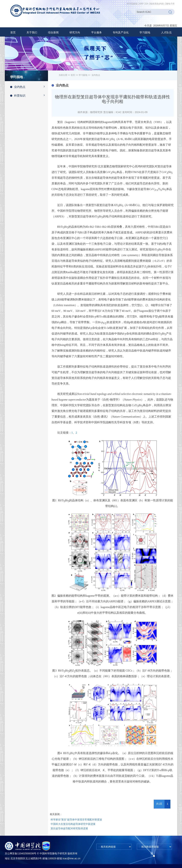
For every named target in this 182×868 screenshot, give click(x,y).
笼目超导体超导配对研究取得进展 (69, 828)
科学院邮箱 (132, 4)
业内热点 (29, 87)
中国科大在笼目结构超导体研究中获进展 (73, 824)
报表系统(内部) (157, 4)
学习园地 (83, 75)
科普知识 (29, 95)
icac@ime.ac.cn (72, 858)
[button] (32, 32)
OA (147, 4)
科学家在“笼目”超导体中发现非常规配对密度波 (76, 820)
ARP (141, 4)
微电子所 (170, 4)
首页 (13, 32)
